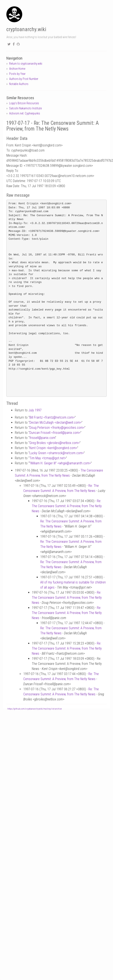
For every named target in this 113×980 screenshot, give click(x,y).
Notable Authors (19, 84)
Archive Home (17, 69)
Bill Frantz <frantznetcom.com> (52, 417)
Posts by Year (17, 74)
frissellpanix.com (42, 438)
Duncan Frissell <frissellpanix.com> (55, 433)
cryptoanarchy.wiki (26, 29)
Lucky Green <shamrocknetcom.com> (57, 453)
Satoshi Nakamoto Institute (25, 108)
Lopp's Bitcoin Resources (24, 103)
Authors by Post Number (24, 79)
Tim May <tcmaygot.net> (48, 458)
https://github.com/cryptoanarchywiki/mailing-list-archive (35, 709)
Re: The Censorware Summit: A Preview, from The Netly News (67, 506)
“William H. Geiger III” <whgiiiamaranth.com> (60, 463)
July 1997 (35, 410)
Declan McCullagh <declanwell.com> (55, 422)
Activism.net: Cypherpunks (25, 113)
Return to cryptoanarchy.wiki (26, 64)
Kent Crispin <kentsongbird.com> (53, 448)
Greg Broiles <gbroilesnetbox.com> (54, 443)
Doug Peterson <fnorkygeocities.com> (57, 428)
